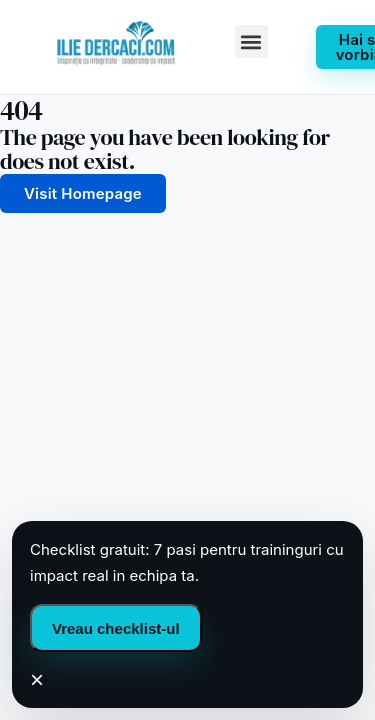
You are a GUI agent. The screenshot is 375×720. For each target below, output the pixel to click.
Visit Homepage (83, 193)
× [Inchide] (37, 680)
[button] (251, 41)
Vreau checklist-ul (116, 628)
